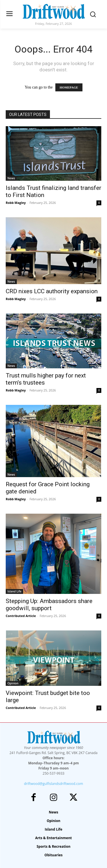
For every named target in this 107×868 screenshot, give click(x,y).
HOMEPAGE (69, 87)
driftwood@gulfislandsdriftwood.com (53, 784)
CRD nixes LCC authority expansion (52, 291)
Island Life (14, 591)
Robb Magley (16, 203)
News (11, 178)
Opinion (13, 683)
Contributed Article (21, 616)
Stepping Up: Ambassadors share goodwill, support (49, 605)
